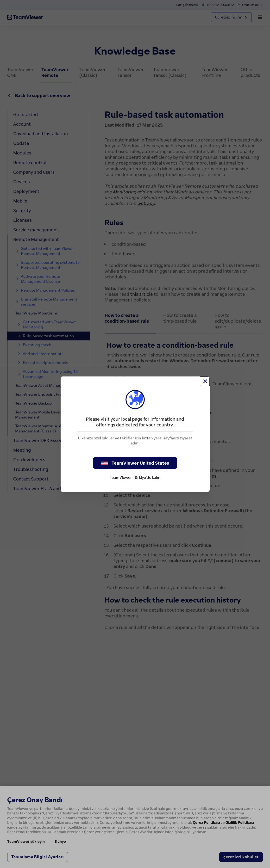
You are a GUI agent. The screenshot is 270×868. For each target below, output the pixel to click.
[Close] (205, 381)
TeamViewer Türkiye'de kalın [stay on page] (135, 477)
